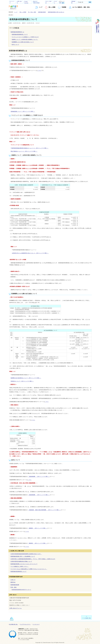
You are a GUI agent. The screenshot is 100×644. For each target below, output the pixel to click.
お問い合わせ (19, 2)
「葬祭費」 (38, 543)
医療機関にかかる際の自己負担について (23, 42)
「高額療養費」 (39, 477)
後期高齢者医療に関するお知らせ (56, 12)
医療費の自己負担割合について (26, 378)
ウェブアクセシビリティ (25, 624)
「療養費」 (38, 528)
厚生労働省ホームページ (24, 151)
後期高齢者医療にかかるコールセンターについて (24, 564)
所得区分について (22, 381)
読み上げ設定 (36, 3)
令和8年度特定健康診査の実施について (21, 561)
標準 (60, 3)
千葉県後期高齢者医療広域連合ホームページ (30, 148)
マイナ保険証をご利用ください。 (20, 566)
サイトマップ (12, 2)
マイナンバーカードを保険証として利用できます (25, 37)
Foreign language (26, 2)
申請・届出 (14, 587)
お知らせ (13, 580)
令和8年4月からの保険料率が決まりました (30, 253)
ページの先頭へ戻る (86, 618)
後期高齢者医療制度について (20, 34)
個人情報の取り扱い (14, 624)
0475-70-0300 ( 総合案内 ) (27, 638)
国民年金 (13, 582)
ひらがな (55, 2)
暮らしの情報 (23, 12)
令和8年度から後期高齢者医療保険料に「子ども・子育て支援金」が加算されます (33, 559)
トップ (16, 12)
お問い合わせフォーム (16, 608)
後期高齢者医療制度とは (17, 32)
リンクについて (36, 624)
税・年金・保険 (32, 12)
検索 (90, 2)
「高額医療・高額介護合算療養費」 (44, 510)
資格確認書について (23, 111)
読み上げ (35, 2)
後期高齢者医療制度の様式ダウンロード (21, 590)
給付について (15, 45)
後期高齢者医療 (42, 12)
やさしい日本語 (48, 2)
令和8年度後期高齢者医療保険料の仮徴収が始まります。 (26, 554)
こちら (39, 70)
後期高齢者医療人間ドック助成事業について (23, 556)
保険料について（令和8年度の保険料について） (25, 39)
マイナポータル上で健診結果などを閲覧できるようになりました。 (29, 569)
